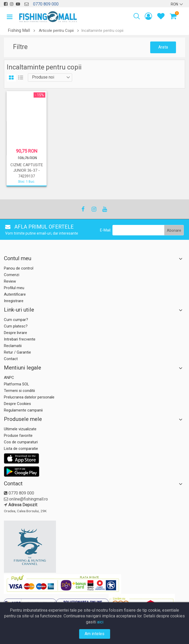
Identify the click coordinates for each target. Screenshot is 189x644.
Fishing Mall (19, 30)
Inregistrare (14, 301)
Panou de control (19, 268)
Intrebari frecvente (20, 339)
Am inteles (95, 634)
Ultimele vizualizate (20, 429)
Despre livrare (15, 333)
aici (100, 622)
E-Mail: (106, 230)
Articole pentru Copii (56, 31)
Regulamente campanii (23, 410)
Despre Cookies (17, 404)
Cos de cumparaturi (21, 442)
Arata (163, 47)
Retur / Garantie (17, 352)
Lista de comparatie (21, 449)
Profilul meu (14, 288)
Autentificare (15, 294)
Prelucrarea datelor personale (29, 397)
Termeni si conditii (19, 391)
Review (10, 281)
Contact (11, 359)
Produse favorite (18, 436)
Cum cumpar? (16, 320)
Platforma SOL (17, 384)
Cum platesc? (16, 326)
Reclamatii (13, 346)
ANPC (9, 378)
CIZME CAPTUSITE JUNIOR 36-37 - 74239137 (27, 171)
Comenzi (12, 275)
